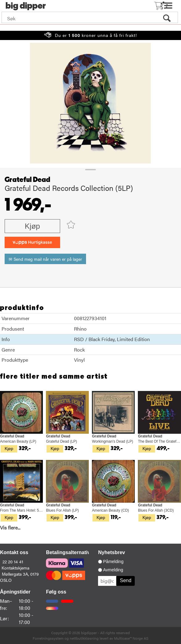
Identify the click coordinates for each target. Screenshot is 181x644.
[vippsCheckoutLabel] (32, 242)
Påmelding (113, 561)
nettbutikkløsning (84, 638)
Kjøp (32, 226)
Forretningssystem (48, 638)
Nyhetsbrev (111, 552)
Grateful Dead (27, 180)
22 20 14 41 (13, 561)
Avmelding (113, 570)
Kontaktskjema (15, 568)
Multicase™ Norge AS (131, 638)
